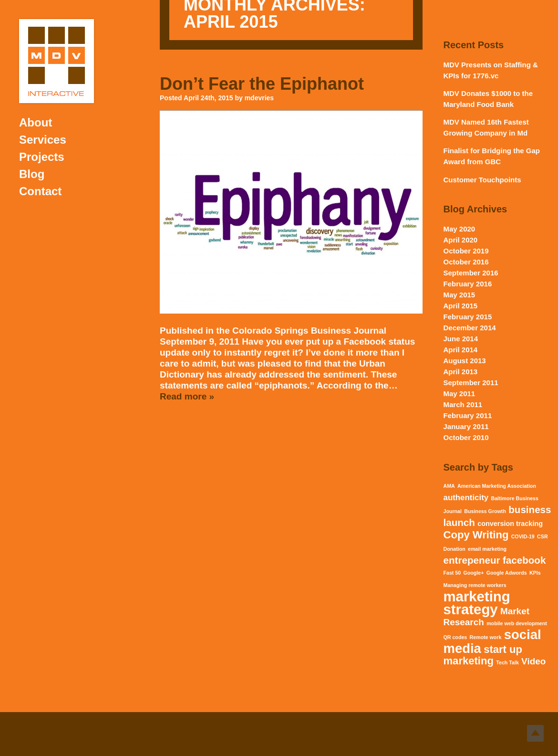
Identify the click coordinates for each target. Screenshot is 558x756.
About (36, 122)
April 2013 (461, 372)
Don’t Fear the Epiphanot (262, 84)
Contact (40, 191)
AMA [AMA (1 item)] (449, 486)
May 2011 (460, 394)
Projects (42, 157)
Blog (32, 174)
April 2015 (461, 306)
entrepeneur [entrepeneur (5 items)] (472, 560)
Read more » (187, 396)
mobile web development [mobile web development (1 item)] (517, 623)
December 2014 (470, 328)
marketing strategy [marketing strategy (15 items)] (477, 603)
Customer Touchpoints (482, 180)
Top (535, 733)
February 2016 (468, 284)
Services (43, 140)
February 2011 (468, 415)
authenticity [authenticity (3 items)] (466, 498)
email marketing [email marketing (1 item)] (487, 549)
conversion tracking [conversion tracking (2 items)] (510, 524)
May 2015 (460, 295)
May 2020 (460, 229)
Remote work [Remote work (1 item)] (486, 637)
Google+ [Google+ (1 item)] (474, 573)
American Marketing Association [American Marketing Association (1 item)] (497, 486)
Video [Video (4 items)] (533, 661)
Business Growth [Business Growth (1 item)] (485, 511)
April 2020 (461, 240)
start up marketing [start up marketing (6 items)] (483, 655)
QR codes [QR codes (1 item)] (455, 637)
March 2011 (463, 404)
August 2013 (465, 361)
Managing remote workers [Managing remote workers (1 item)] (475, 585)
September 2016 (471, 273)
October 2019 (466, 251)
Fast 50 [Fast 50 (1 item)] (452, 573)
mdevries (259, 98)
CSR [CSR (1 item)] (542, 536)
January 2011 (466, 426)
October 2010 (466, 437)
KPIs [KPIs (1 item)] (535, 573)
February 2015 (468, 317)
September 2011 (471, 383)
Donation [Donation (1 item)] (455, 549)
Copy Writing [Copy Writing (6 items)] (476, 535)
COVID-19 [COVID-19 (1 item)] (523, 536)
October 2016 (466, 262)
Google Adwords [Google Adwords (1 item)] (507, 573)
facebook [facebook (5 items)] (524, 560)
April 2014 (461, 350)
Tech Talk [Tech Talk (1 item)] (507, 662)
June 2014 (461, 339)
